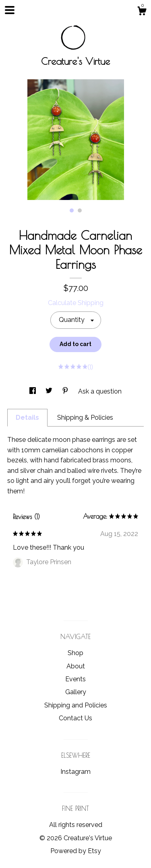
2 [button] (80, 210)
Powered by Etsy (76, 851)
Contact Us (75, 718)
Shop (75, 653)
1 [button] (72, 210)
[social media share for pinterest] (66, 391)
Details (27, 418)
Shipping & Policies (85, 418)
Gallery (76, 692)
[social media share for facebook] (33, 391)
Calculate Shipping (76, 303)
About (76, 666)
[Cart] (142, 12)
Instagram (75, 772)
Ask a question (100, 391)
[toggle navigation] (10, 10)
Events (75, 679)
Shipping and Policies (76, 705)
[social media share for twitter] (50, 391)
